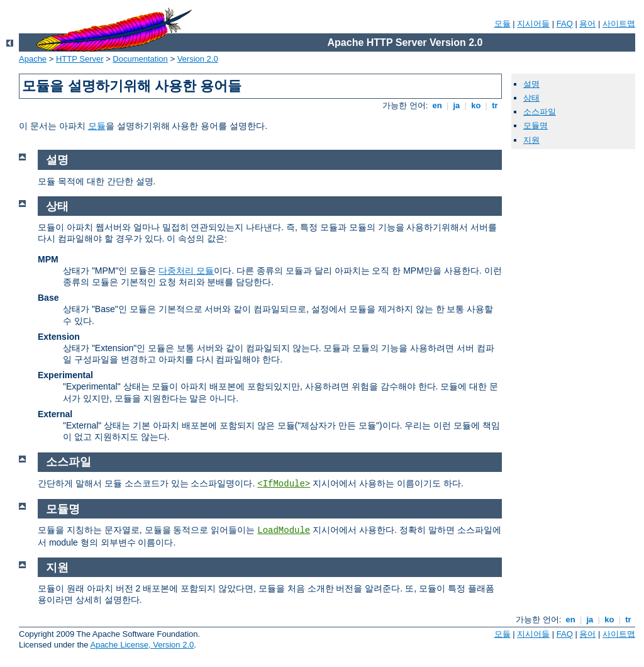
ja (457, 105)
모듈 (502, 24)
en (437, 105)
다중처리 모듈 (186, 271)
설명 (531, 84)
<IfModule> (284, 484)
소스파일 (540, 112)
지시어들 (533, 24)
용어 (587, 24)
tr (495, 105)
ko (476, 105)
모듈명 (536, 126)
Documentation (140, 59)
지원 (531, 140)
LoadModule (284, 530)
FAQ (565, 24)
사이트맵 (619, 24)
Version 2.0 (198, 59)
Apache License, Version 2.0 (142, 645)
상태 (531, 98)
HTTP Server (80, 59)
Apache (33, 59)
